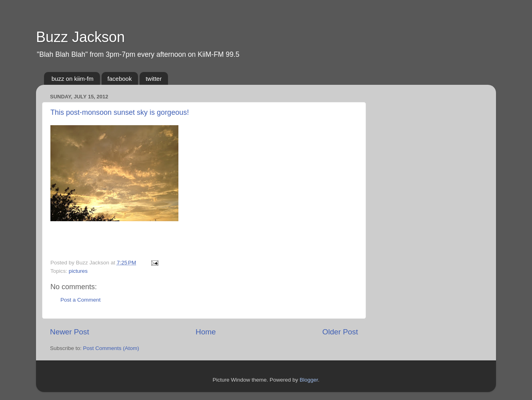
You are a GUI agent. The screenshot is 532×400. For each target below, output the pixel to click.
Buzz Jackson (80, 37)
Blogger (309, 380)
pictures (78, 271)
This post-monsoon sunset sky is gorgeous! (120, 112)
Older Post (340, 332)
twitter (154, 79)
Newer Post (70, 332)
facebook (120, 79)
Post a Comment (81, 300)
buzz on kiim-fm (73, 79)
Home (206, 332)
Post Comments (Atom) (111, 348)
